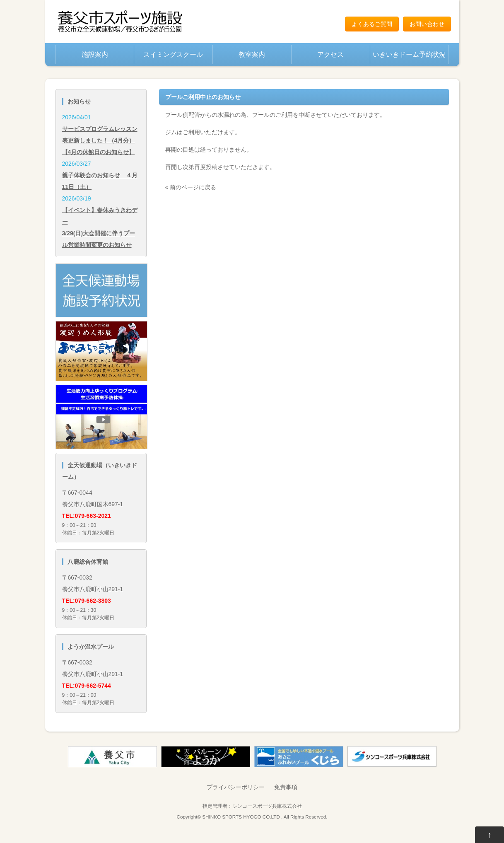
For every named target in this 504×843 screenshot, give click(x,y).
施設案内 (95, 54)
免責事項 (286, 787)
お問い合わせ (427, 24)
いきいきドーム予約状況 (409, 54)
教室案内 (252, 54)
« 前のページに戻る (191, 187)
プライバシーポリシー (236, 787)
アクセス (330, 54)
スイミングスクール (173, 54)
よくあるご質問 (372, 24)
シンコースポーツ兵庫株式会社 (267, 806)
